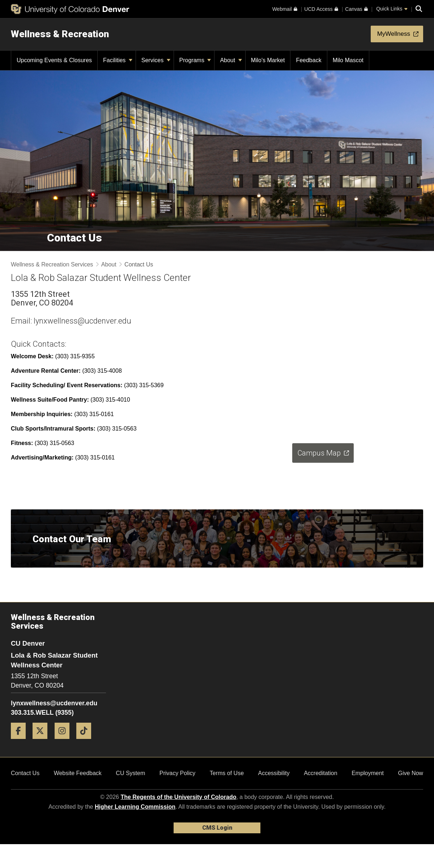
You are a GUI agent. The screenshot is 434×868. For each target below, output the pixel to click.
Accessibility (274, 773)
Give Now (411, 773)
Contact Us (25, 773)
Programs (195, 60)
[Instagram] (65, 742)
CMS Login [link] (217, 828)
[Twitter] (43, 742)
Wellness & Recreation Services (52, 264)
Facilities (118, 60)
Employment (368, 773)
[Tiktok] (86, 742)
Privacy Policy (178, 773)
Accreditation (321, 773)
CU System (130, 773)
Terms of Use (227, 773)
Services (156, 60)
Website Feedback (78, 773)
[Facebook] (21, 742)
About (231, 60)
